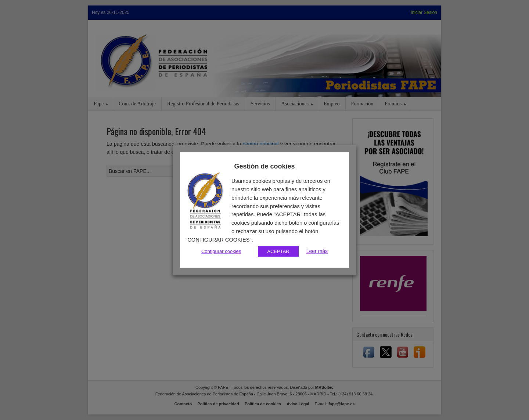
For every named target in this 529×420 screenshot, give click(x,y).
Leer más (317, 251)
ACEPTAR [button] (278, 252)
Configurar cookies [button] (221, 252)
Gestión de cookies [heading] (264, 166)
